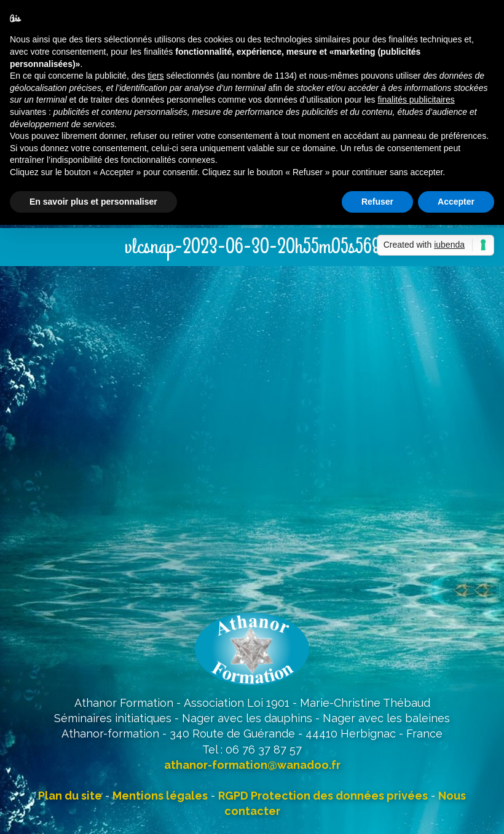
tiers (156, 76)
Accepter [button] (456, 202)
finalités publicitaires (416, 100)
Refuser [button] (377, 202)
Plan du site (70, 796)
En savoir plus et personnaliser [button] (93, 202)
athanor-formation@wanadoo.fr (252, 765)
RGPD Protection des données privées (323, 796)
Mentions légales (160, 796)
